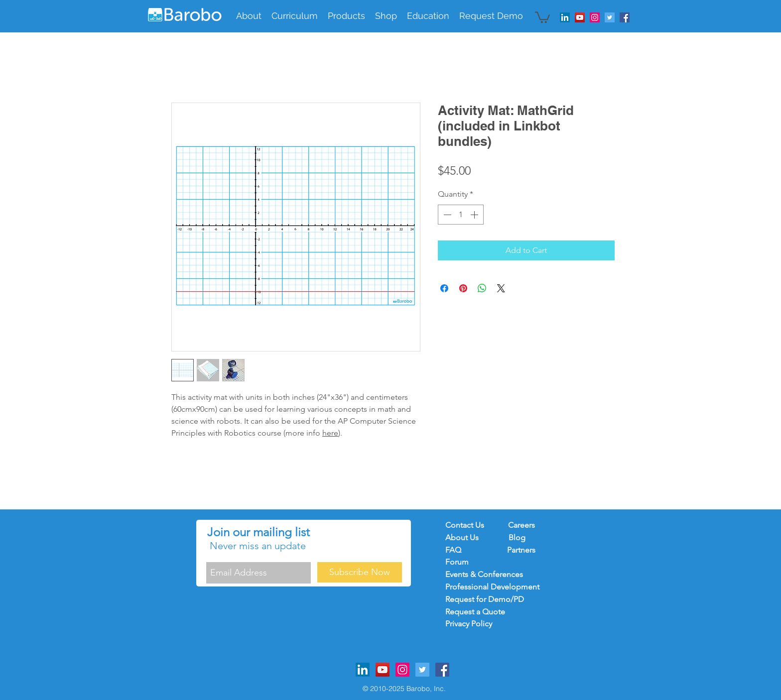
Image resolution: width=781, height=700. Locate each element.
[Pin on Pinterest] (463, 288)
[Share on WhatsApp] (482, 288)
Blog (517, 537)
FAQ (458, 550)
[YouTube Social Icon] (580, 17)
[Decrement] (446, 215)
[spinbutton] (461, 215)
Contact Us (465, 525)
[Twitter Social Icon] (610, 17)
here (330, 433)
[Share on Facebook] (444, 288)
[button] (295, 16)
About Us (463, 537)
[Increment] (475, 215)
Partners (521, 550)
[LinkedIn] (565, 17)
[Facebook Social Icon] (625, 17)
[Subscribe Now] (360, 572)
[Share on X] (501, 288)
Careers (521, 525)
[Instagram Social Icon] (595, 17)
